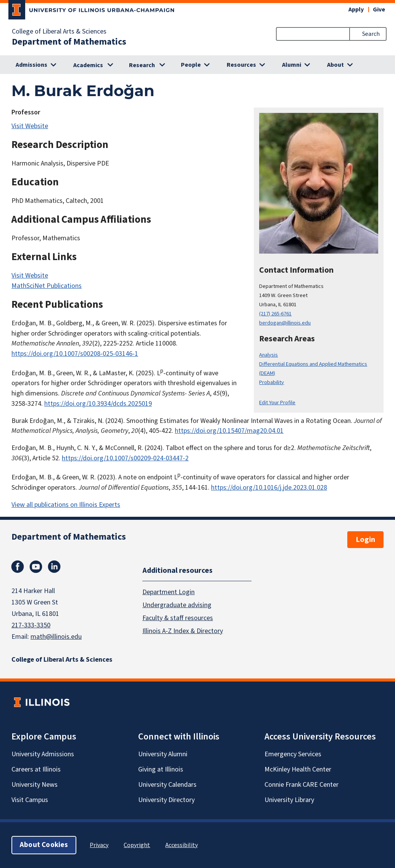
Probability (272, 382)
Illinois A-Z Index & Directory (183, 631)
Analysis (268, 355)
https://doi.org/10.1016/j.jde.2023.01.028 (269, 488)
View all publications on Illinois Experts (66, 505)
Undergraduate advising (177, 605)
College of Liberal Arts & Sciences (59, 32)
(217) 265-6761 (275, 314)
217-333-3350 (31, 625)
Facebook (18, 567)
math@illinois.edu (56, 637)
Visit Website (30, 126)
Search (371, 34)
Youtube (36, 567)
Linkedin (54, 567)
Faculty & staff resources (178, 618)
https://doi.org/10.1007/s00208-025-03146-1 (75, 354)
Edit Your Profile (277, 403)
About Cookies (44, 845)
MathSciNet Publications (47, 286)
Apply (356, 10)
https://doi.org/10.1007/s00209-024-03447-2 (125, 458)
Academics (88, 65)
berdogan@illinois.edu (285, 323)
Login (365, 540)
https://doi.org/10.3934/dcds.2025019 (98, 404)
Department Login (168, 592)
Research (142, 65)
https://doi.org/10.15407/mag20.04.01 (229, 431)
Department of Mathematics (69, 42)
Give (379, 10)
